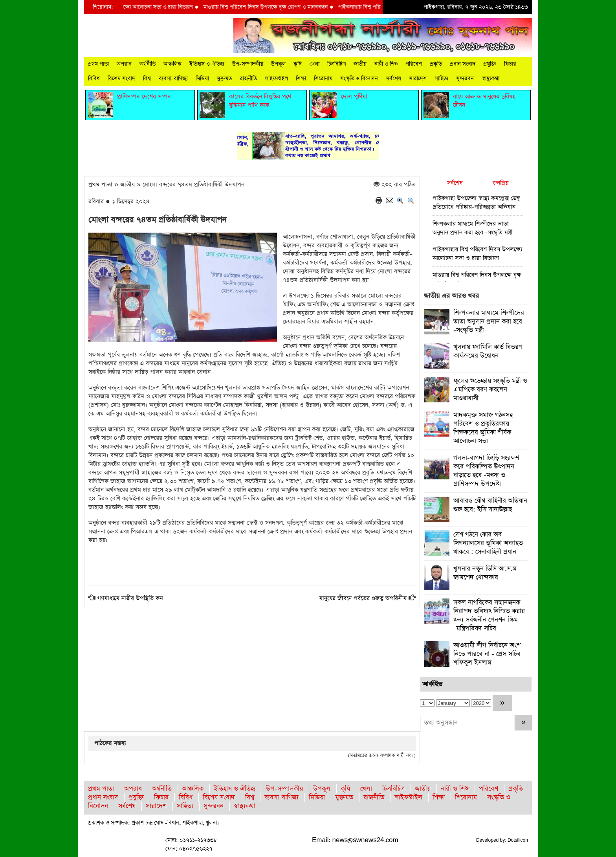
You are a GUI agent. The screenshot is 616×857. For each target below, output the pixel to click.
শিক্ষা (301, 79)
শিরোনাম (323, 79)
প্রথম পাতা (98, 64)
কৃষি (298, 64)
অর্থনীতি (148, 64)
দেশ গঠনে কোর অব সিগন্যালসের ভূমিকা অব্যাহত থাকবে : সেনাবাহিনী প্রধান (488, 543)
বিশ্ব (147, 79)
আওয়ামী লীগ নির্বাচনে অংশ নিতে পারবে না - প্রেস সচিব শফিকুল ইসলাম (487, 654)
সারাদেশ (418, 79)
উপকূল (278, 64)
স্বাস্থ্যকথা (490, 79)
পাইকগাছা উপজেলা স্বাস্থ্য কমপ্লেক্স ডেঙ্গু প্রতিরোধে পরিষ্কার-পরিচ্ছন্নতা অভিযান (476, 203)
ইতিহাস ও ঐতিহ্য (207, 64)
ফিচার (510, 64)
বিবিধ (94, 79)
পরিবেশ (414, 64)
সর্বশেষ (393, 79)
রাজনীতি (248, 79)
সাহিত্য (441, 79)
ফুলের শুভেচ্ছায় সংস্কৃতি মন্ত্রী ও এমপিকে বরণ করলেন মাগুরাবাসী (490, 390)
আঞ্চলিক (172, 64)
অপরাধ (124, 64)
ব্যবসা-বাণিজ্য (173, 79)
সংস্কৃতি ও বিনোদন (359, 79)
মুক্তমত (224, 79)
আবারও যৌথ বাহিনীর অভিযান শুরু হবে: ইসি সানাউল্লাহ (490, 505)
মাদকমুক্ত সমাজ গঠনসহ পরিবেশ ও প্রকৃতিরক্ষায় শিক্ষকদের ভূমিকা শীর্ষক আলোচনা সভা (483, 428)
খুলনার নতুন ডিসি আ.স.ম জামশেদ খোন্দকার (485, 573)
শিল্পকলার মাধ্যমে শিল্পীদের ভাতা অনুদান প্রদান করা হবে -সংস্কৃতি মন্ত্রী (473, 228)
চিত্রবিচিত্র (336, 64)
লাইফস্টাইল (276, 79)
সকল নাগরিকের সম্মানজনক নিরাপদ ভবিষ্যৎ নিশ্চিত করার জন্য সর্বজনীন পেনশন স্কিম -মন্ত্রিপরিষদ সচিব (489, 616)
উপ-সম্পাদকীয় (248, 64)
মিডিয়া (202, 79)
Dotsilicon (518, 840)
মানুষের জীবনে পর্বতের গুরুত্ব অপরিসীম (363, 598)
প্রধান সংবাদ (463, 64)
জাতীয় (360, 64)
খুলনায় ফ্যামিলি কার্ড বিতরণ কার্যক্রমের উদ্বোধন (488, 351)
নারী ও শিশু (386, 64)
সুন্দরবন (465, 79)
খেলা (314, 64)
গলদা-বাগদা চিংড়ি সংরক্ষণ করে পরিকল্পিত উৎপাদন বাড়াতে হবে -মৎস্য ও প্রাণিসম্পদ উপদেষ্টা (486, 471)
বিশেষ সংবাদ (121, 79)
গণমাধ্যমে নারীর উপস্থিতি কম (130, 598)
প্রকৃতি (436, 64)
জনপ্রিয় (500, 183)
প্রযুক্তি (490, 64)
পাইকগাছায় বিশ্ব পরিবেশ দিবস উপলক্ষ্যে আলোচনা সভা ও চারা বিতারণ (127, 7)
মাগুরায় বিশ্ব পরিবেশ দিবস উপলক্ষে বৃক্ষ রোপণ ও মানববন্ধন (272, 7)
